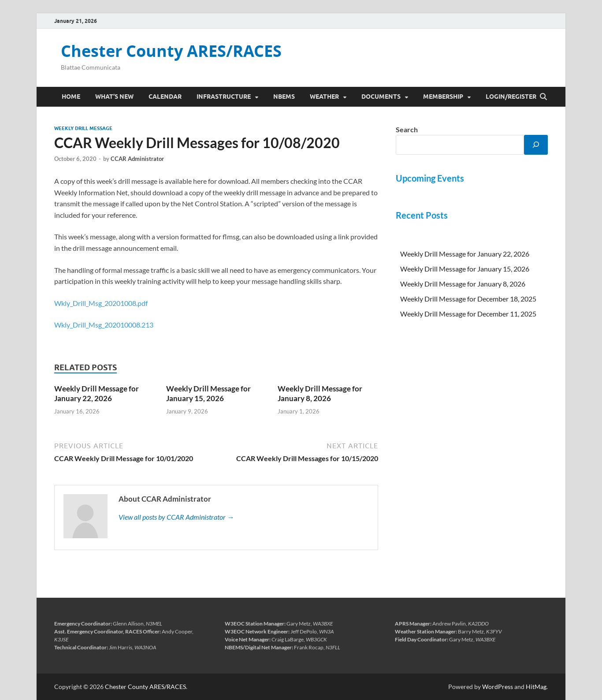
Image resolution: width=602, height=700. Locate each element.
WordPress (498, 687)
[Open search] (543, 97)
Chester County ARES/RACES (171, 51)
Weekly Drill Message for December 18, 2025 (468, 299)
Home (71, 97)
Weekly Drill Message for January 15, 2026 (208, 393)
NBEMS (284, 97)
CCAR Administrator (137, 159)
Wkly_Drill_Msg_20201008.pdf (101, 303)
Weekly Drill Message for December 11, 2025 (468, 314)
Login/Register (511, 97)
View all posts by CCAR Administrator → (176, 517)
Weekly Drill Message (83, 128)
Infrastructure (224, 97)
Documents (381, 97)
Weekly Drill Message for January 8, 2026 (320, 393)
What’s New (114, 97)
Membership (443, 97)
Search (407, 129)
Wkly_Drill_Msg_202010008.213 (104, 325)
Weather (324, 97)
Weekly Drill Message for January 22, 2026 (97, 393)
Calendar (165, 97)
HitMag (536, 687)
